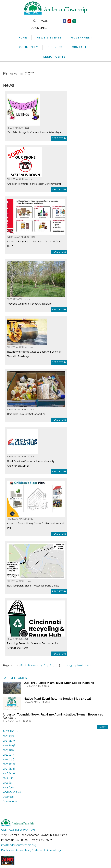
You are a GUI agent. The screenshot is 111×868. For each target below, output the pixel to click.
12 (66, 665)
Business (8, 797)
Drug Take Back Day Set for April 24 (26, 414)
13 (70, 665)
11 (63, 665)
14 (75, 665)
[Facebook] (64, 21)
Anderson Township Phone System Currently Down (34, 184)
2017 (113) (8, 778)
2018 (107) (9, 773)
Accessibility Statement (30, 850)
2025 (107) (9, 741)
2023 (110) (9, 750)
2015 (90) (8, 787)
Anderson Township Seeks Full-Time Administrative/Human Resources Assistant (53, 716)
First (23, 665)
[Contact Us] (74, 21)
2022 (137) (9, 755)
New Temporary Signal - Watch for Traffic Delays (33, 586)
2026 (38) (8, 736)
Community (10, 801)
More (103, 727)
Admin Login (55, 850)
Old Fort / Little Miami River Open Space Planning (59, 683)
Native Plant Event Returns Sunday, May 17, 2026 (58, 699)
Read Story (59, 138)
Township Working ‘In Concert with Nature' (29, 304)
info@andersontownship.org (19, 845)
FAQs (44, 21)
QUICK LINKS (39, 28)
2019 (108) (9, 769)
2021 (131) (8, 759)
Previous (33, 665)
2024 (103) (9, 745)
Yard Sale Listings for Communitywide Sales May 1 (34, 132)
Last (88, 665)
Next (80, 665)
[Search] (34, 21)
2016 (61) (8, 783)
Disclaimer (8, 850)
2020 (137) (9, 764)
